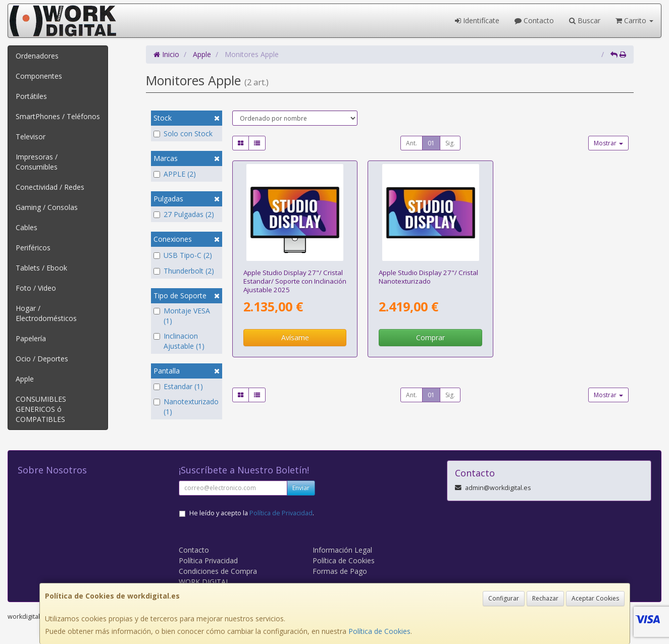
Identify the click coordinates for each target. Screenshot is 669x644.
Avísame (295, 337)
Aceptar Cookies (595, 598)
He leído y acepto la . (252, 513)
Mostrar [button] (608, 143)
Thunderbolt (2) (184, 271)
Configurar (504, 598)
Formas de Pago (340, 571)
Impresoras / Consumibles (37, 162)
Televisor (31, 137)
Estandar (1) (178, 386)
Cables (27, 227)
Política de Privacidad (281, 513)
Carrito (634, 20)
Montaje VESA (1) (182, 316)
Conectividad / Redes (50, 187)
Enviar (301, 488)
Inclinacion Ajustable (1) (179, 341)
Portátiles (31, 96)
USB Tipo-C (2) (183, 255)
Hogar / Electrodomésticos (46, 313)
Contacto (534, 20)
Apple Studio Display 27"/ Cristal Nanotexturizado (428, 277)
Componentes (39, 76)
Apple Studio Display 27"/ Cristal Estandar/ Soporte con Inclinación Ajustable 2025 (295, 281)
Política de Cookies (379, 631)
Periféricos (33, 248)
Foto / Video (36, 288)
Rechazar (545, 598)
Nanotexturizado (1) (186, 407)
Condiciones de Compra (218, 571)
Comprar (430, 337)
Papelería (31, 338)
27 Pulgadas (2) (184, 214)
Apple (25, 379)
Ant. (411, 143)
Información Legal (342, 550)
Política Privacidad (208, 560)
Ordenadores (37, 56)
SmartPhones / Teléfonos (58, 116)
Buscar (585, 20)
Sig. (450, 143)
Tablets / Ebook (41, 268)
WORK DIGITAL (204, 582)
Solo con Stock (183, 133)
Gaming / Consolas (47, 207)
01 (431, 143)
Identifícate (477, 20)
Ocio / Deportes (42, 359)
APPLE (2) (175, 174)
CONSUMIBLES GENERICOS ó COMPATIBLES (41, 409)
